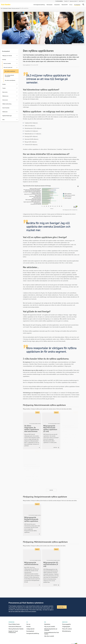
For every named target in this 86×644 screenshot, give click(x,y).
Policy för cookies (67, 629)
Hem (2, 8)
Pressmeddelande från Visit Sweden (52, 633)
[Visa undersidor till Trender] (17, 88)
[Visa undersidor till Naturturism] (17, 92)
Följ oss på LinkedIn (50, 627)
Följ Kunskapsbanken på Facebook (51, 629)
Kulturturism (11, 100)
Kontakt (29, 627)
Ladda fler (51, 490)
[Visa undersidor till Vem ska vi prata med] (17, 67)
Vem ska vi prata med (16, 8)
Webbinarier (11, 112)
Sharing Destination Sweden (16, 629)
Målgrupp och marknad (11, 56)
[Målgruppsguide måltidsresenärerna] (32, 568)
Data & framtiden (6, 108)
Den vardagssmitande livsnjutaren (9, 76)
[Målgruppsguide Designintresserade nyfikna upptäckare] (32, 520)
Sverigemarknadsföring (33, 633)
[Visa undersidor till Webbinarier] (17, 112)
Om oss (71, 5)
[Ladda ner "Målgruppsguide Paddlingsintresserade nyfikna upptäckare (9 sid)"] (32, 469)
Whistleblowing (66, 631)
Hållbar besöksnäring (7, 104)
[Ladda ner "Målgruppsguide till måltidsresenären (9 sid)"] (51, 568)
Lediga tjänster (30, 629)
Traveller (66, 1)
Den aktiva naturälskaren (10, 80)
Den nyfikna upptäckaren (10, 71)
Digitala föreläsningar (7, 116)
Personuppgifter (66, 624)
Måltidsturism (11, 96)
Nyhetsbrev (47, 624)
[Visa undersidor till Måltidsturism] (17, 96)
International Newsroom (15, 627)
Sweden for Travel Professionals (13, 632)
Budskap (10, 8)
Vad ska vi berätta (11, 63)
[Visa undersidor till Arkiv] (17, 120)
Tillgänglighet (66, 627)
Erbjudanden (57, 5)
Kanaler (11, 84)
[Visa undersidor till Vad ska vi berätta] (17, 63)
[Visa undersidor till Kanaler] (17, 84)
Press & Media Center (14, 624)
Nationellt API (65, 5)
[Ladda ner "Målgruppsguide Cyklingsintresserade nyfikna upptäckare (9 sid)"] (70, 431)
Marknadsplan (50, 5)
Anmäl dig (61, 607)
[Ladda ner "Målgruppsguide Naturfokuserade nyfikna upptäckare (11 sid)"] (51, 431)
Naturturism (11, 92)
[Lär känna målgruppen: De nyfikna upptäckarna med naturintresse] (32, 431)
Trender (11, 88)
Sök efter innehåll (49, 636)
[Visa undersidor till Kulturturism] (17, 100)
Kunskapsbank (77, 5)
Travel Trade (81, 1)
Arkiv (11, 120)
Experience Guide (73, 1)
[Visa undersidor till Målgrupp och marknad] (17, 56)
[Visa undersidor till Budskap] (17, 60)
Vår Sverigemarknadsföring (39, 5)
